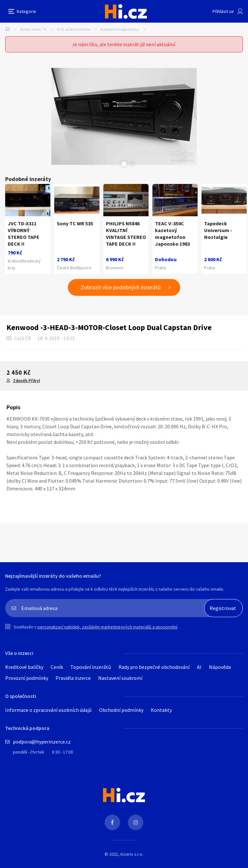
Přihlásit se (223, 11)
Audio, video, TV (33, 29)
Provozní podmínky (27, 678)
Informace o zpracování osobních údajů (48, 710)
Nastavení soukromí (120, 678)
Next (132, 164)
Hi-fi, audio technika (74, 29)
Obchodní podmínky (121, 710)
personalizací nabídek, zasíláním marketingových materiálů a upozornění (107, 627)
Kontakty (161, 710)
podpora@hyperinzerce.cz (42, 742)
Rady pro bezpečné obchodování (154, 667)
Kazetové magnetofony (120, 29)
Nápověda (220, 667)
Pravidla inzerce (73, 678)
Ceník (57, 667)
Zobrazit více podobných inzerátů (121, 287)
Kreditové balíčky (24, 667)
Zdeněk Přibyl (26, 380)
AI (199, 667)
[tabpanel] (124, 116)
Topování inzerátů (91, 667)
